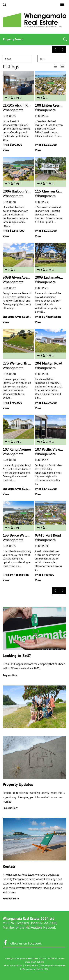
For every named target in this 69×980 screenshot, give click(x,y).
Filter (18, 59)
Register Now (10, 808)
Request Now (10, 675)
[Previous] (55, 49)
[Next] (63, 49)
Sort (52, 59)
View (6, 150)
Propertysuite (29, 969)
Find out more (11, 899)
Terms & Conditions (13, 965)
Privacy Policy (31, 965)
